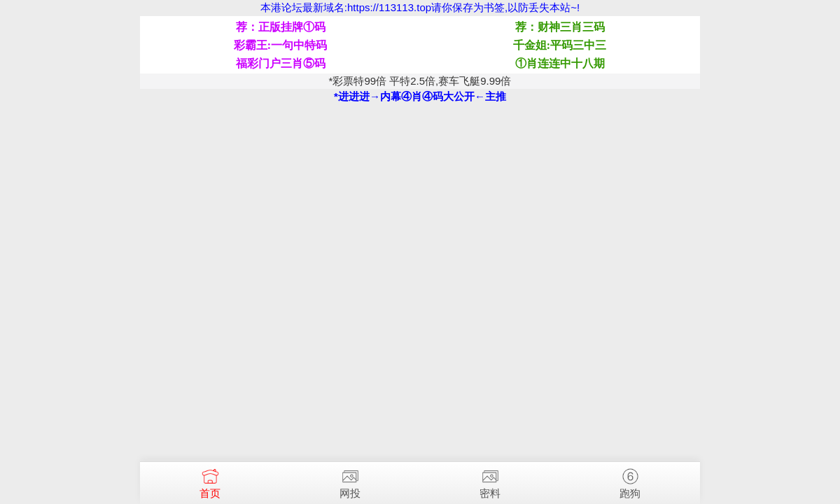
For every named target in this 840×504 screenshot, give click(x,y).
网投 (350, 481)
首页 (210, 481)
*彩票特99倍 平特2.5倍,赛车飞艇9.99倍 (420, 81)
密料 (490, 481)
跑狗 (630, 481)
